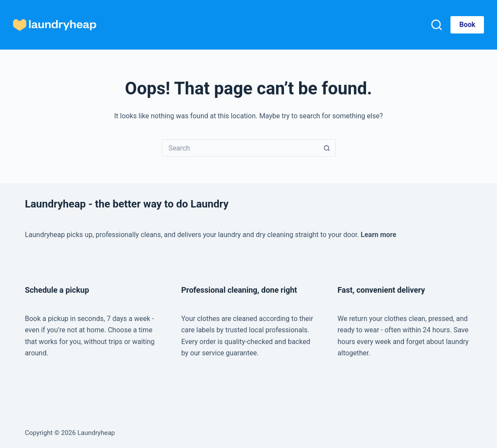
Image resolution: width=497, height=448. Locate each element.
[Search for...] (240, 148)
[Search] (437, 25)
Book (467, 25)
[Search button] (327, 148)
